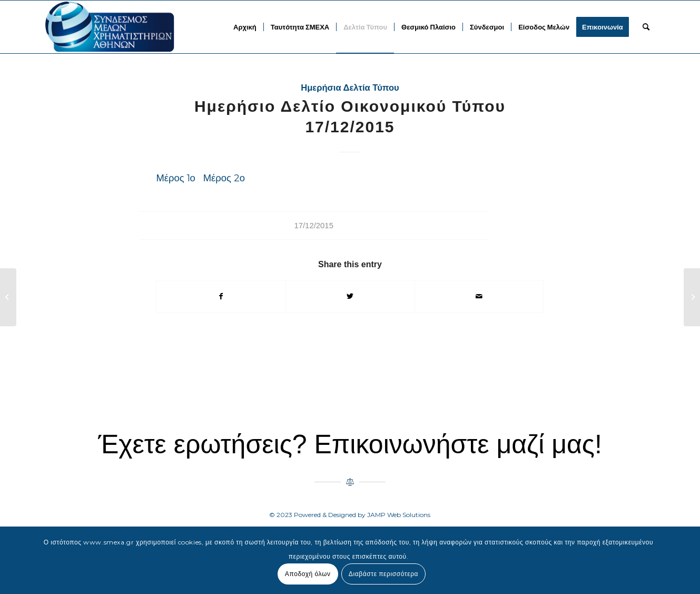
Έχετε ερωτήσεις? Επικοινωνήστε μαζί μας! (350, 444)
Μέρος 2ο (224, 178)
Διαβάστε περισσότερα (383, 574)
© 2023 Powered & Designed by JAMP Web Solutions (350, 515)
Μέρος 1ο (175, 178)
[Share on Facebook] (221, 296)
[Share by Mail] (479, 296)
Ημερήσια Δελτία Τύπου (350, 88)
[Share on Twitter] (350, 296)
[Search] (646, 27)
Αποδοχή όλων (308, 574)
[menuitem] (245, 27)
